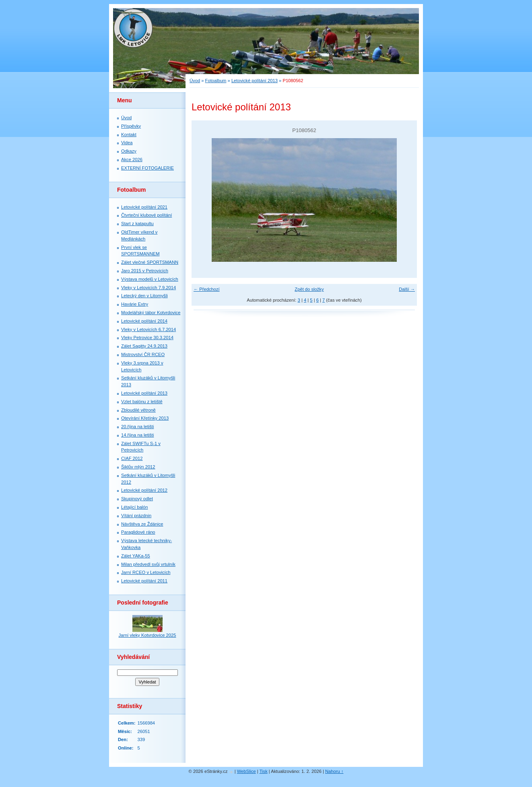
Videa (127, 143)
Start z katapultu (137, 224)
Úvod (195, 81)
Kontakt (129, 135)
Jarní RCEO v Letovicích (146, 572)
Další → (407, 289)
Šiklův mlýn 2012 (138, 467)
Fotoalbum (216, 81)
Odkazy (129, 151)
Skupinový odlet (137, 499)
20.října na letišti (137, 427)
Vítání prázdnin (136, 516)
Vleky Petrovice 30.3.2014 (147, 338)
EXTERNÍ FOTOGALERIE (147, 168)
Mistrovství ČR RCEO (143, 354)
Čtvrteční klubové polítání (146, 215)
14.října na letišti (137, 435)
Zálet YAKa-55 (136, 556)
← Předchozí (207, 289)
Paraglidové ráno (138, 532)
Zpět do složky (309, 289)
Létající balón (135, 507)
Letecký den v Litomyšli (144, 296)
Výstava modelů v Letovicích (150, 279)
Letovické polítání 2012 (144, 490)
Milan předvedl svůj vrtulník (148, 564)
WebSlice (246, 771)
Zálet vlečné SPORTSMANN (150, 262)
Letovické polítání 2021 (144, 207)
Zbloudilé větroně (138, 410)
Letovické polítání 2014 (144, 321)
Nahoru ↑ (334, 771)
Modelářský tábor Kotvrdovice (151, 313)
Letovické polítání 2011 (144, 581)
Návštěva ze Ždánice (142, 524)
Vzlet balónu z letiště (142, 402)
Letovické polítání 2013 (255, 81)
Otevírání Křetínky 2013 (145, 418)
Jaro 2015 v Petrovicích (145, 271)
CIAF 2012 (132, 458)
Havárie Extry (135, 304)
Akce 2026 (132, 159)
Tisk (264, 771)
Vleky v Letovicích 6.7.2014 (148, 329)
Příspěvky (131, 126)
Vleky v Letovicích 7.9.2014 (148, 288)
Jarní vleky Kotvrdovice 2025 (147, 635)
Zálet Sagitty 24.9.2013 (144, 346)
